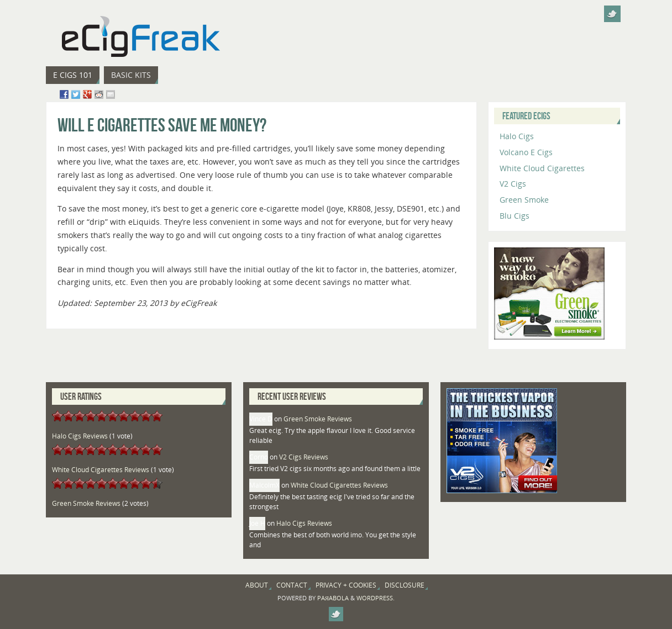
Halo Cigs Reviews (80, 436)
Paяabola (333, 598)
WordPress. (376, 598)
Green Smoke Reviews (86, 503)
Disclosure (405, 585)
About (257, 585)
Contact (292, 585)
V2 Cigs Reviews (304, 457)
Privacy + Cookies (346, 585)
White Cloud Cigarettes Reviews (101, 470)
